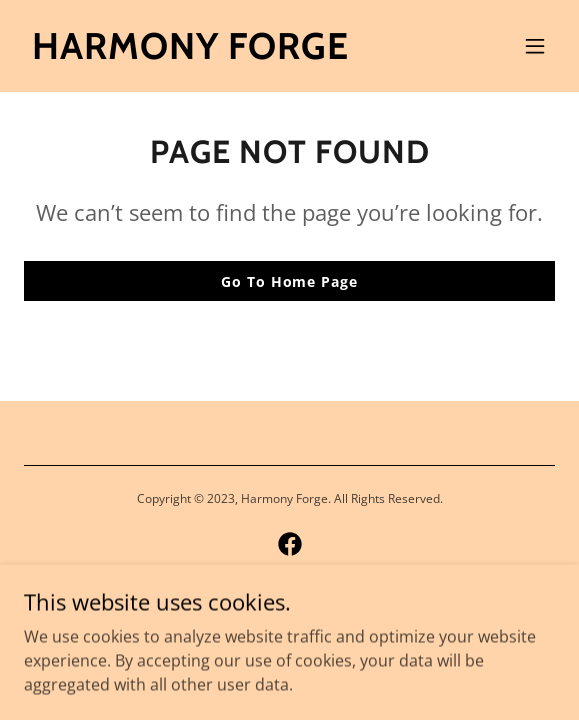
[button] (535, 46)
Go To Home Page (289, 281)
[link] (190, 53)
